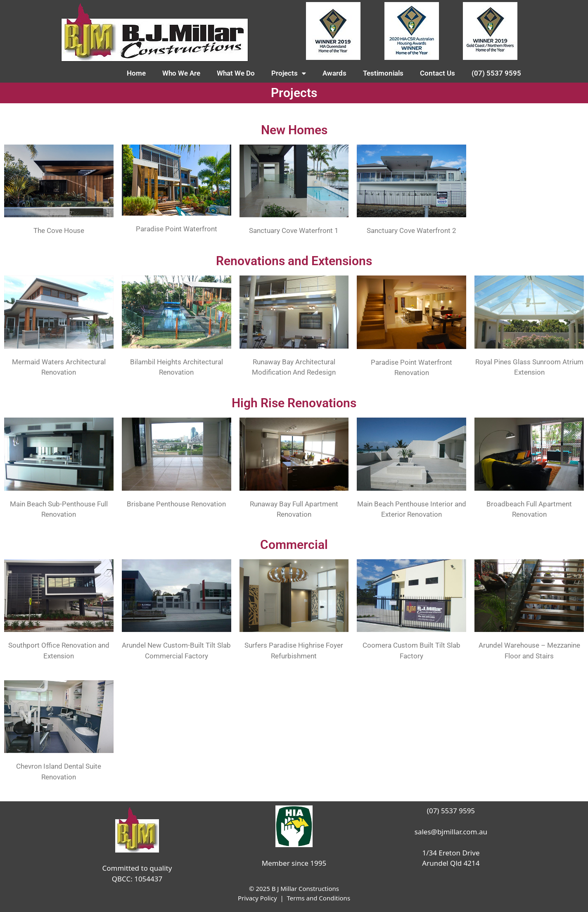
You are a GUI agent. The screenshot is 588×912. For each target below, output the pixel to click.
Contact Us (437, 73)
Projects (289, 73)
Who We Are (181, 73)
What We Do (236, 73)
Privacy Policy (257, 898)
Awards (334, 73)
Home (136, 73)
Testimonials (383, 73)
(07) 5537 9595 (496, 73)
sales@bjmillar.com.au (451, 832)
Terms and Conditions (318, 898)
